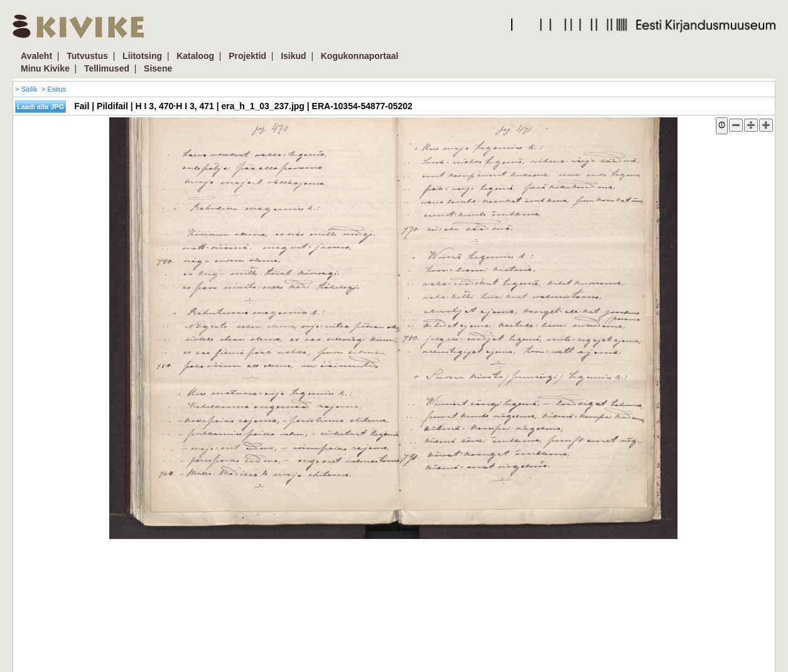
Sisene (158, 68)
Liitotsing (142, 56)
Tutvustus (87, 56)
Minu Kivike (45, 68)
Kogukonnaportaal (360, 56)
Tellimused (107, 68)
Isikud (293, 56)
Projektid (247, 56)
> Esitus (54, 89)
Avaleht (36, 56)
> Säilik (26, 89)
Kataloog (195, 56)
